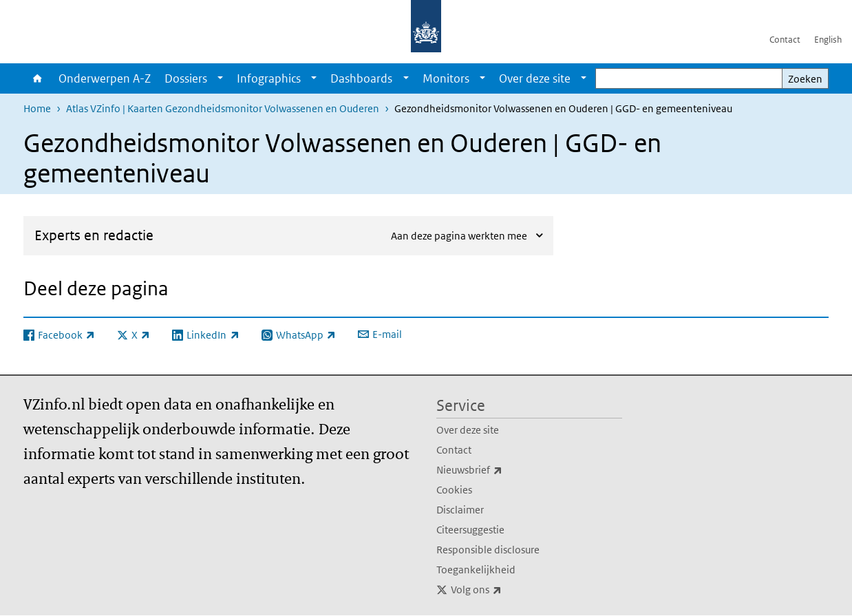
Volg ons (507, 590)
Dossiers (186, 78)
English (828, 40)
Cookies (454, 490)
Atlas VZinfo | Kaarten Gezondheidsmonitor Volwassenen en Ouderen (223, 108)
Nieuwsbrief (500, 470)
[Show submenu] (220, 78)
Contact (785, 40)
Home (38, 78)
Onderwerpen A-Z (105, 78)
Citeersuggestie (470, 530)
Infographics (269, 78)
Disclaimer (460, 510)
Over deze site (535, 78)
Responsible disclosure (488, 550)
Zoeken (805, 79)
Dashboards (361, 78)
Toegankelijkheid (476, 570)
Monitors (446, 78)
